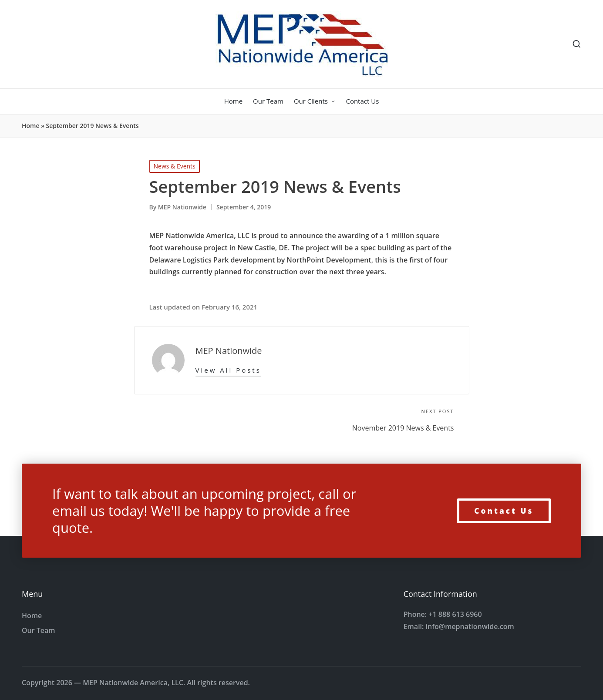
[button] (228, 370)
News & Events (175, 166)
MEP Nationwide (229, 351)
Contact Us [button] (504, 511)
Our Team (39, 630)
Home (31, 126)
